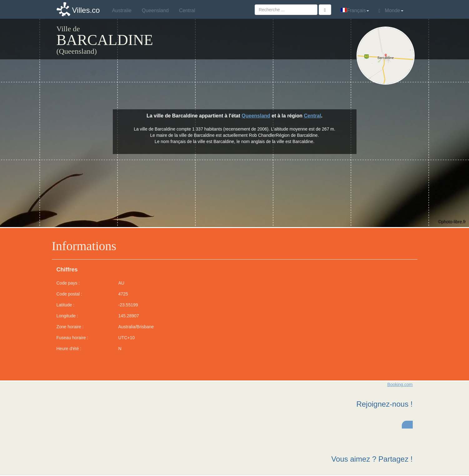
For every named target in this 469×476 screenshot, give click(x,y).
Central (312, 116)
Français (355, 10)
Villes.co (86, 10)
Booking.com (400, 384)
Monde (391, 11)
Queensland (256, 116)
